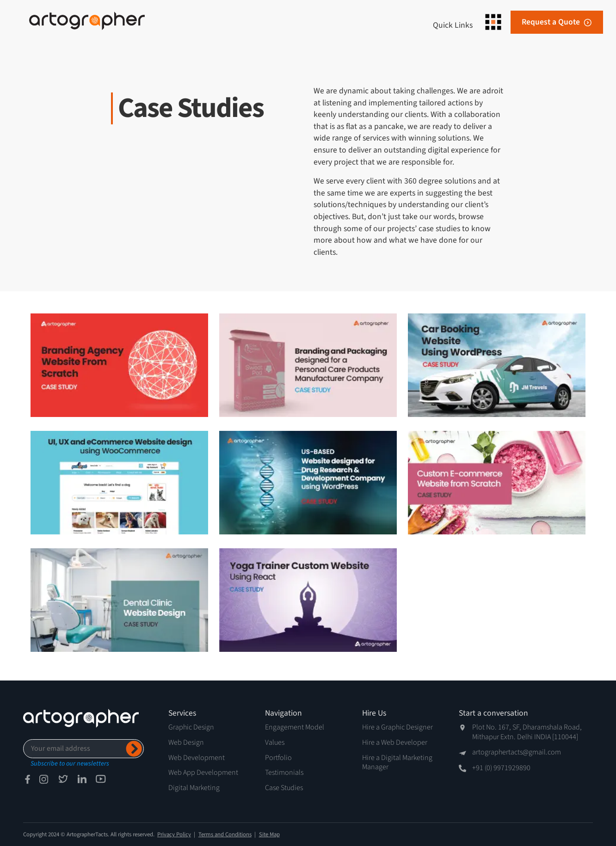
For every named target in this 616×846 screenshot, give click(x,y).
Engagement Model (295, 727)
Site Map (269, 834)
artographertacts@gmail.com (517, 752)
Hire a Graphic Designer (397, 727)
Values (275, 742)
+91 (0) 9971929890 (501, 768)
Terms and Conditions (225, 834)
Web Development (197, 758)
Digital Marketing (194, 788)
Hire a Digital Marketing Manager (397, 763)
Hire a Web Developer (395, 742)
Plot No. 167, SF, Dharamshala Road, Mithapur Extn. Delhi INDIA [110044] (527, 732)
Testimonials (284, 772)
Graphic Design (191, 727)
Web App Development (203, 772)
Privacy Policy (174, 834)
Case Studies (284, 788)
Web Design (186, 742)
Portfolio (278, 758)
